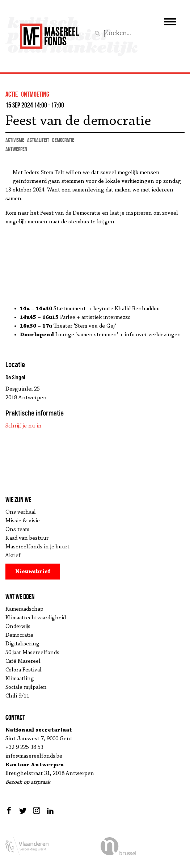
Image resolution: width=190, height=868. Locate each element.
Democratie (19, 635)
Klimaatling (20, 679)
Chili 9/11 (17, 696)
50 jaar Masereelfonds (32, 653)
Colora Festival (24, 670)
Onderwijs (18, 627)
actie (12, 94)
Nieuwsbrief (33, 572)
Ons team (17, 530)
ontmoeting (35, 94)
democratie (63, 140)
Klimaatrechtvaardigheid (36, 618)
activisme (15, 140)
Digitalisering (22, 644)
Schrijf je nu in (24, 426)
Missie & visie (23, 521)
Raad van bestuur (27, 538)
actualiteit (38, 140)
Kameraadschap (24, 609)
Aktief (13, 556)
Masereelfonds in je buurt (37, 547)
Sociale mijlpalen (26, 687)
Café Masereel (23, 661)
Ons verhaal (21, 512)
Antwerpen (16, 149)
